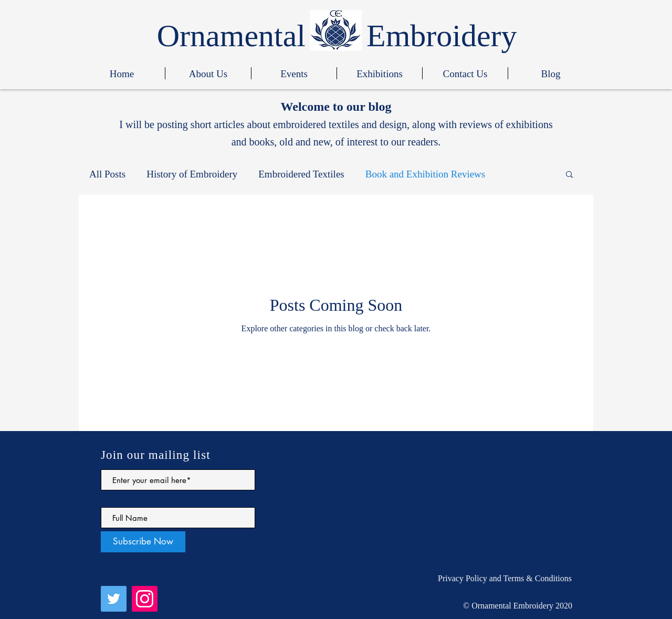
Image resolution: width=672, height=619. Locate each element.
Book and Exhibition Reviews (426, 174)
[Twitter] (114, 599)
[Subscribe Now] (143, 542)
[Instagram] (145, 599)
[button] (569, 175)
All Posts (107, 174)
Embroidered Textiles (301, 174)
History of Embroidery (192, 174)
